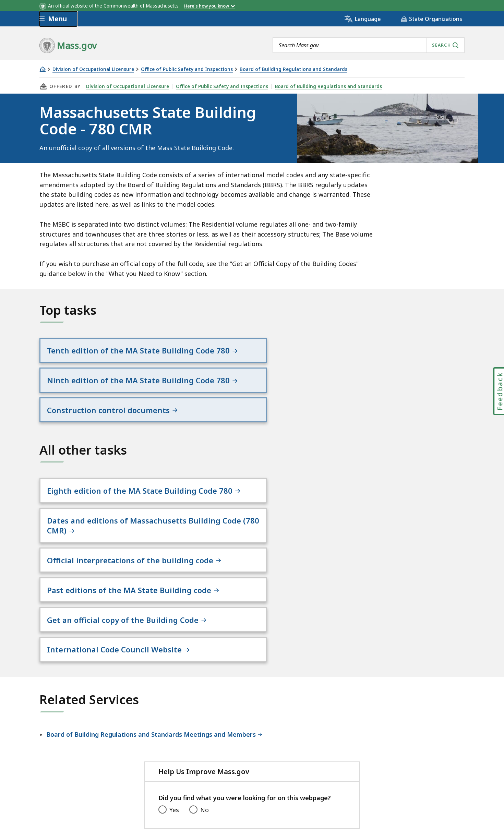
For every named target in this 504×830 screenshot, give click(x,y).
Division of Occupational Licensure (93, 69)
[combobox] (369, 45)
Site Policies (206, 773)
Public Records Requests (270, 773)
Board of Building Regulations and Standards (293, 69)
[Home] (43, 69)
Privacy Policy (158, 773)
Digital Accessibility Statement (84, 773)
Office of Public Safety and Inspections (187, 69)
